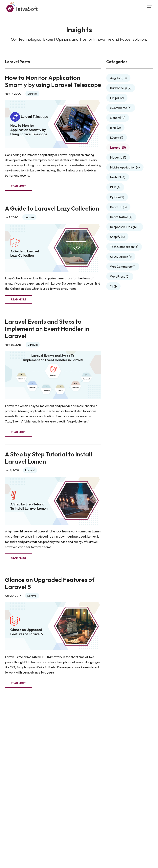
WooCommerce (123, 267)
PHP (115, 187)
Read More (19, 186)
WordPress (120, 276)
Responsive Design (125, 227)
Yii (113, 286)
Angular (118, 78)
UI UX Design (121, 257)
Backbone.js (121, 88)
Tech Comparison (124, 247)
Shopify (117, 237)
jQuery (117, 138)
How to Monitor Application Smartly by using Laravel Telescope (53, 81)
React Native (121, 217)
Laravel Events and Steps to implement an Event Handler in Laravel (47, 329)
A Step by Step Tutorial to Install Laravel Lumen (49, 458)
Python (117, 197)
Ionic (115, 128)
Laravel (32, 94)
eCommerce (121, 108)
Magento (118, 157)
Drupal (117, 98)
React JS (118, 207)
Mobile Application (125, 167)
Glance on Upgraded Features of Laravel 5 (50, 583)
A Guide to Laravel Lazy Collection (52, 208)
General (118, 118)
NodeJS (118, 177)
